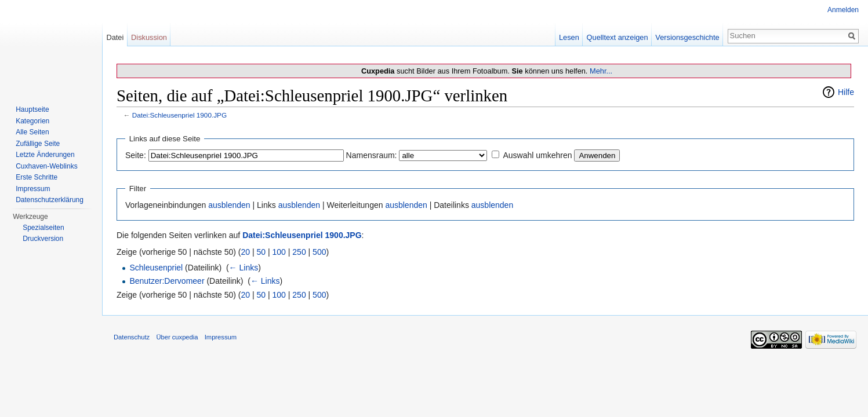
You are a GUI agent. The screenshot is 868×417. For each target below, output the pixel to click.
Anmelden (843, 10)
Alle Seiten (32, 132)
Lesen (569, 37)
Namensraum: (372, 155)
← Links (244, 268)
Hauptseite (32, 109)
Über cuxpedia (177, 337)
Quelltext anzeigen (618, 37)
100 (279, 252)
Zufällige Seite (38, 144)
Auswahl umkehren (537, 155)
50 (262, 252)
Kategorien (32, 121)
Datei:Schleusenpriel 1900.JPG (179, 115)
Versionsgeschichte (687, 37)
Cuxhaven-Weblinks (47, 166)
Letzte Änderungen (45, 155)
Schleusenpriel (156, 268)
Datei (115, 37)
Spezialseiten (43, 228)
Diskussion (149, 37)
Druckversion (43, 239)
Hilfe (846, 92)
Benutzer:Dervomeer (167, 281)
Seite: (136, 155)
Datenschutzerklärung (50, 200)
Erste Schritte (37, 177)
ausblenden (229, 205)
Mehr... (601, 71)
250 (299, 252)
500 (319, 252)
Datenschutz (132, 337)
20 (246, 252)
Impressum (33, 189)
